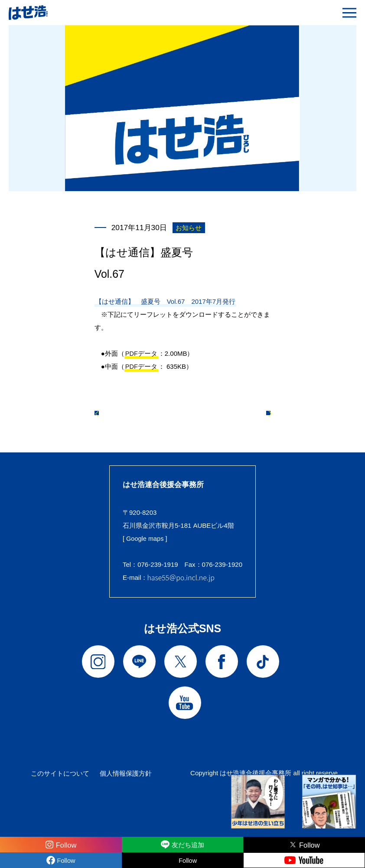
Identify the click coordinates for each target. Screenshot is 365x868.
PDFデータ (142, 353)
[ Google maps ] (146, 542)
